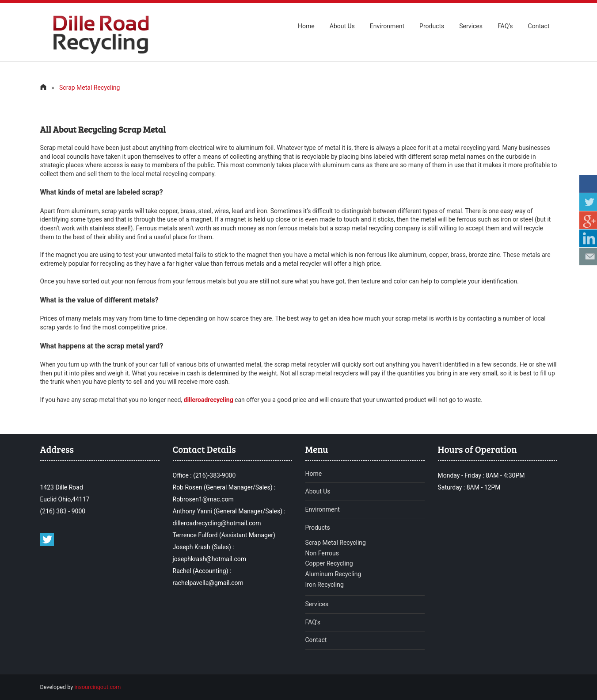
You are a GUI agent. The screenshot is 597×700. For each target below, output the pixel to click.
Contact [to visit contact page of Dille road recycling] (539, 26)
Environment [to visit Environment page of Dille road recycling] (323, 509)
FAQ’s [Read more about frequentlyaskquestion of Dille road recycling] (313, 622)
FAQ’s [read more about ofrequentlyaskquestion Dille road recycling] (505, 26)
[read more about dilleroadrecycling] (209, 400)
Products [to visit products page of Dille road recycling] (432, 26)
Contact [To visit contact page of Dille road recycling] (316, 640)
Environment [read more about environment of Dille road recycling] (387, 26)
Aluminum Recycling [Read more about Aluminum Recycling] (333, 574)
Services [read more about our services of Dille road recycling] (471, 26)
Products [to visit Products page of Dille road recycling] (318, 528)
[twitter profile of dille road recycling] (47, 544)
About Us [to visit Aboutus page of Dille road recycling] (342, 26)
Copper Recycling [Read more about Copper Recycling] (329, 563)
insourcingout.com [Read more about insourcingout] (97, 687)
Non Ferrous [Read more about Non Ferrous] (322, 553)
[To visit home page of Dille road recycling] (100, 52)
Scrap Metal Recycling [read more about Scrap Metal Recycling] (336, 543)
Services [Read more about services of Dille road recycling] (317, 604)
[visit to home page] (43, 88)
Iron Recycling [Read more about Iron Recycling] (325, 585)
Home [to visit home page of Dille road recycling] (306, 26)
